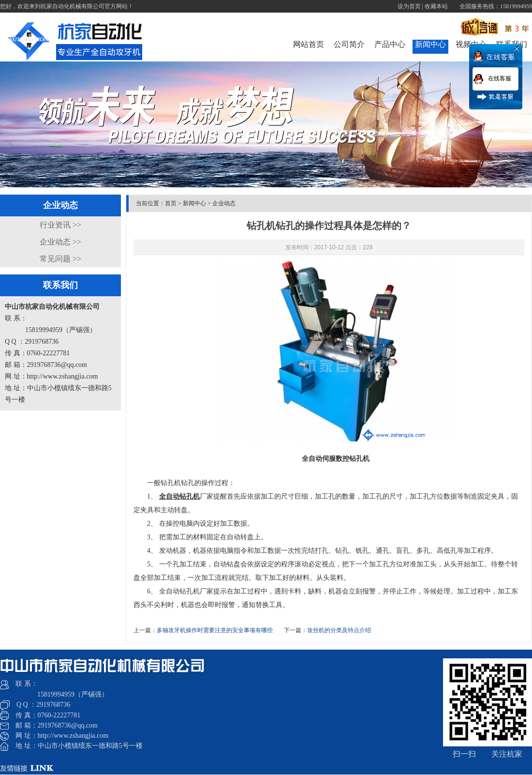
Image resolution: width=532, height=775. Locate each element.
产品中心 (390, 44)
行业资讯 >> (60, 225)
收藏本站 (436, 6)
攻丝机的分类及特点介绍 (339, 630)
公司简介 (349, 44)
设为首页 (409, 6)
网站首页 (309, 44)
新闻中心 (430, 44)
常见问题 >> (60, 259)
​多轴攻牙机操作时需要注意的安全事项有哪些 (215, 630)
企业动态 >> (60, 242)
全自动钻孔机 (179, 496)
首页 (171, 203)
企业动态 (224, 203)
